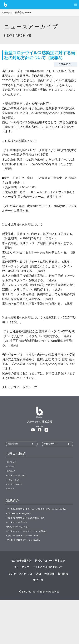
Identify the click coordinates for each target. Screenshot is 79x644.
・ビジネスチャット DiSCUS (22, 556)
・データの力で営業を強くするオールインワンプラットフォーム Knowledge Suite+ (39, 532)
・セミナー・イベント (19, 499)
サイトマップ (21, 611)
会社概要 (49, 618)
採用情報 (63, 618)
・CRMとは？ (14, 466)
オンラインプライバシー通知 (25, 618)
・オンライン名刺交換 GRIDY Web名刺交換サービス (37, 549)
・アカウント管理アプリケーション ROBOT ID (33, 583)
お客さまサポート (56, 445)
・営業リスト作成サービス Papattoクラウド (32, 576)
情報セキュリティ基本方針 (50, 605)
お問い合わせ (17, 445)
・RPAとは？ (13, 479)
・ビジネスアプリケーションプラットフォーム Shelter (38, 569)
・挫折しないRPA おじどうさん (25, 563)
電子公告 (38, 624)
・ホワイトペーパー (18, 493)
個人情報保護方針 (21, 605)
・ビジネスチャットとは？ (22, 486)
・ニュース (12, 506)
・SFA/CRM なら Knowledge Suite (26, 542)
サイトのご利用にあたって (47, 611)
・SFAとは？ (13, 472)
